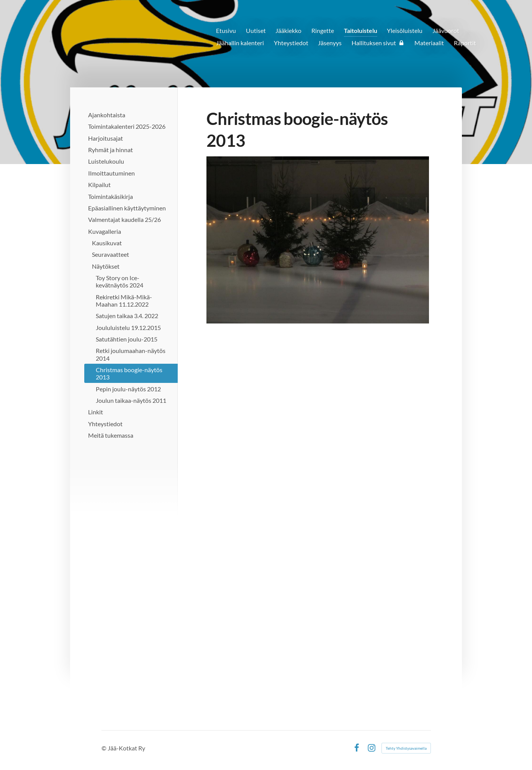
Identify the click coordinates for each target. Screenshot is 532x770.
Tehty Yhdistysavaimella (406, 748)
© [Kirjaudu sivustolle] (105, 748)
